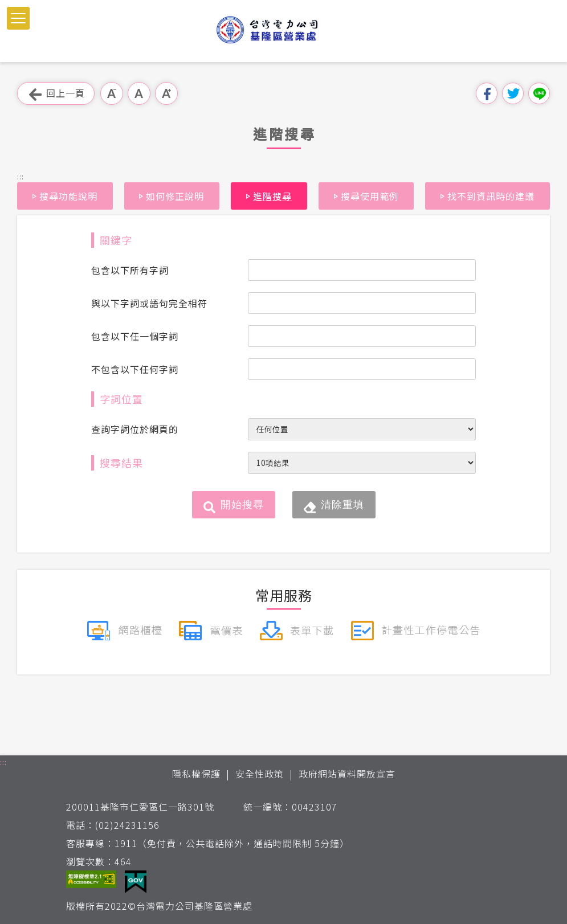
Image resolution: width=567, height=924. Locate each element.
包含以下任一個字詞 (135, 336)
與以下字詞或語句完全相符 (149, 303)
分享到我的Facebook (487, 93)
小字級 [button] (112, 93)
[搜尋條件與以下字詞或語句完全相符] (362, 303)
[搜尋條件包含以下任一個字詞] (362, 336)
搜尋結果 (121, 463)
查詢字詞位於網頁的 (135, 429)
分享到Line (539, 93)
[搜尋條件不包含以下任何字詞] (362, 369)
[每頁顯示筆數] (362, 463)
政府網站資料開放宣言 (347, 774)
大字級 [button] (166, 93)
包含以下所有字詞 (130, 270)
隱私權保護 (196, 774)
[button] (18, 18)
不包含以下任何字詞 (135, 369)
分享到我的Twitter (513, 93)
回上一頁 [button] (56, 94)
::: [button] (21, 176)
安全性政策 (260, 774)
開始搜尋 (242, 505)
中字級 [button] (139, 93)
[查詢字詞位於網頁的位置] (362, 429)
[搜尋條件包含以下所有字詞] (362, 270)
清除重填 (342, 505)
